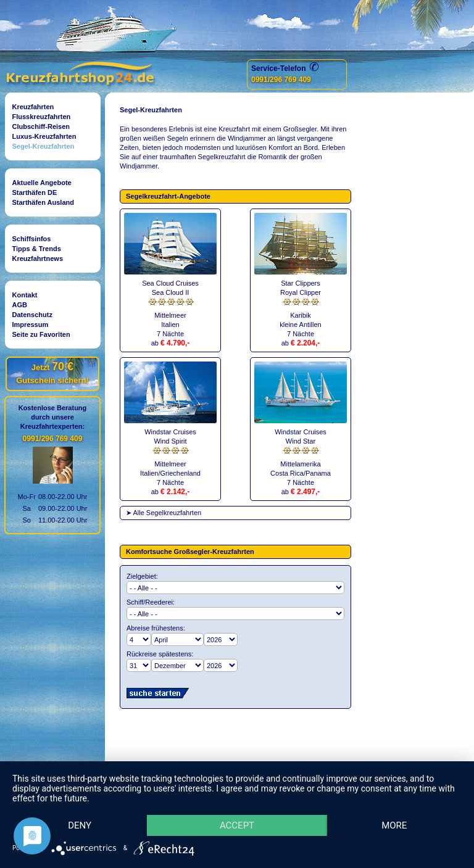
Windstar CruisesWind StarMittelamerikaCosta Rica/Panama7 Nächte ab (301, 457)
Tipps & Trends (37, 249)
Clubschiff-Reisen (41, 126)
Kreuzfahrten (33, 107)
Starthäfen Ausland (43, 202)
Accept (237, 825)
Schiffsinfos (32, 239)
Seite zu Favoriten (41, 334)
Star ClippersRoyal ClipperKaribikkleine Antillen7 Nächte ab (301, 308)
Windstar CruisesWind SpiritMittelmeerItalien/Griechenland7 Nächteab (170, 457)
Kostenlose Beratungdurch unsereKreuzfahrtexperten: (53, 417)
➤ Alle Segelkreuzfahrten (164, 513)
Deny (80, 825)
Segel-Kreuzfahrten (44, 146)
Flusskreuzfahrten (42, 117)
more (394, 825)
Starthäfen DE (35, 192)
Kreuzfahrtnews (38, 258)
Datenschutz (32, 315)
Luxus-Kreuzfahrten (44, 136)
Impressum (31, 324)
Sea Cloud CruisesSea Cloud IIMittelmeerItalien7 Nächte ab (170, 308)
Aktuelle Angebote (42, 183)
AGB (20, 305)
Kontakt (25, 295)
